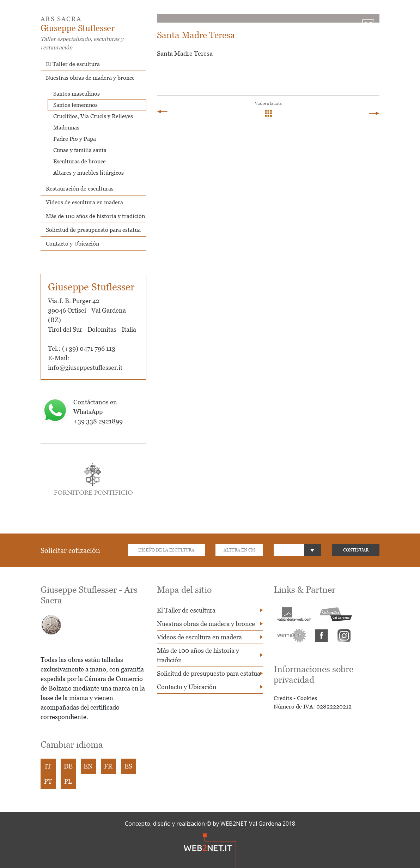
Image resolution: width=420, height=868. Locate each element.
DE (68, 766)
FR (108, 766)
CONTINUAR (356, 550)
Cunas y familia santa (80, 150)
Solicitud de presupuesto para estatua (93, 230)
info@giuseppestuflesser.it (85, 367)
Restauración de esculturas (80, 188)
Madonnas (66, 127)
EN (88, 766)
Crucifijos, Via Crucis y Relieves (93, 116)
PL (68, 781)
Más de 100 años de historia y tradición (95, 216)
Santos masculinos (77, 94)
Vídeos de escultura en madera (84, 202)
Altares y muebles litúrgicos (89, 173)
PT (48, 781)
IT (48, 766)
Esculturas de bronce (80, 161)
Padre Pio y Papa (75, 139)
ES (128, 766)
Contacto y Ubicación (72, 243)
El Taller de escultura (73, 64)
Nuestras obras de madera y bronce (90, 78)
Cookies (307, 698)
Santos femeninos (75, 105)
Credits (283, 698)
